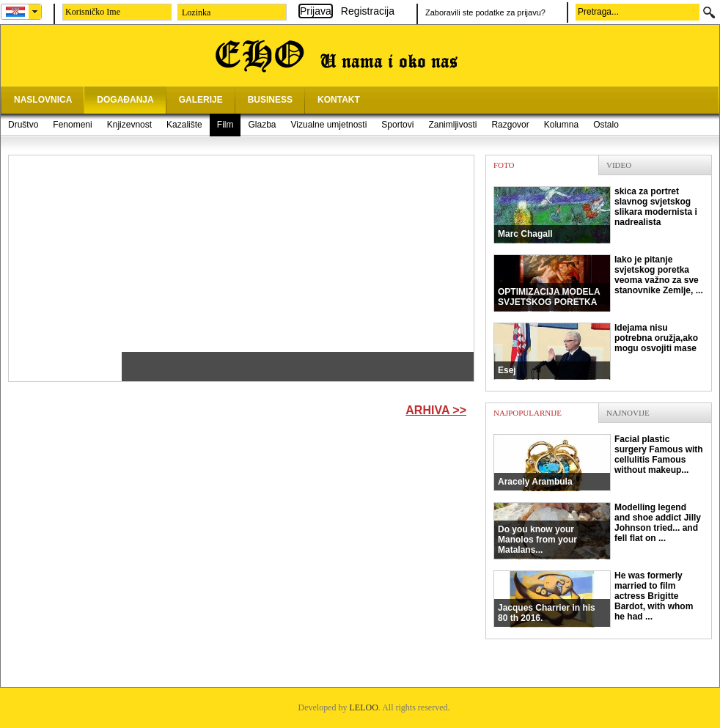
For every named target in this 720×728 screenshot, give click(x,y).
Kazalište (184, 125)
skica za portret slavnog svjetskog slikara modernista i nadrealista (595, 215)
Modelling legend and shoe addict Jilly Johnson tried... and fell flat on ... (597, 531)
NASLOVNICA (43, 100)
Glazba (262, 125)
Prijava (316, 11)
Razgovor (510, 125)
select (35, 12)
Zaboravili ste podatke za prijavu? (485, 12)
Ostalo (606, 125)
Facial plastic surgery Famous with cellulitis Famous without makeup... (598, 463)
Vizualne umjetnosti (329, 125)
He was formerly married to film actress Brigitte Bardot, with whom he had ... (593, 599)
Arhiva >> (436, 410)
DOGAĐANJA (125, 100)
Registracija (368, 11)
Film (225, 125)
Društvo (23, 125)
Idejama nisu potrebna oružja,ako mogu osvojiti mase (596, 351)
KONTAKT (339, 100)
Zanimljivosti (452, 125)
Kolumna (561, 125)
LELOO (364, 707)
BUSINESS (270, 100)
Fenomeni (72, 125)
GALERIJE (201, 100)
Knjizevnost (129, 125)
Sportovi (397, 125)
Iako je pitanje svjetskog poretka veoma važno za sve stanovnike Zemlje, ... (598, 283)
